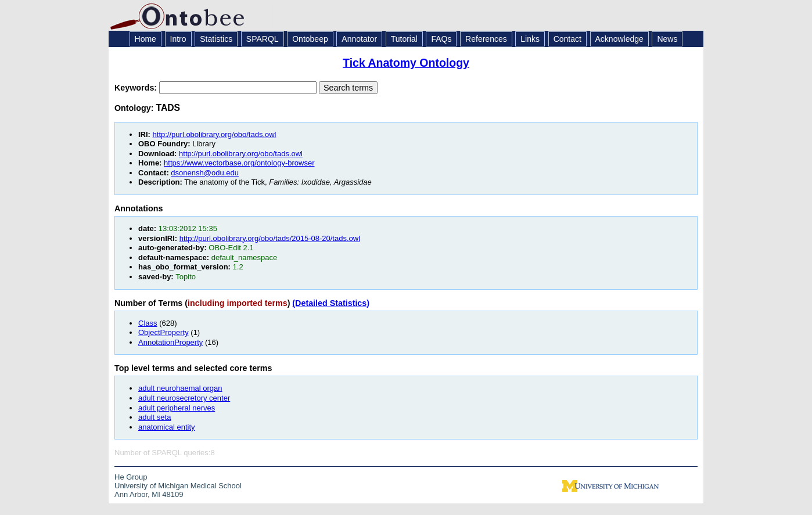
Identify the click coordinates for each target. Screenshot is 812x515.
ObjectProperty (164, 332)
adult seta (155, 417)
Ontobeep (310, 39)
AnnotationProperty (170, 342)
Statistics (216, 39)
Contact (567, 39)
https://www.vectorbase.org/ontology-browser (239, 163)
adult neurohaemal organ (180, 388)
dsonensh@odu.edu (205, 173)
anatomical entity (167, 427)
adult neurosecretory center (184, 398)
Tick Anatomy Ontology (406, 63)
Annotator (359, 39)
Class (148, 323)
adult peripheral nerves (177, 408)
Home (145, 39)
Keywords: (137, 88)
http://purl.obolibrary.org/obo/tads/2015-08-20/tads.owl (270, 238)
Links (530, 39)
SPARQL (263, 39)
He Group (131, 477)
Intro (178, 39)
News (667, 39)
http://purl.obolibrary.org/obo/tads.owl (215, 134)
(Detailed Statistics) (331, 303)
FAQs (441, 39)
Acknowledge (619, 39)
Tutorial (404, 39)
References (486, 39)
